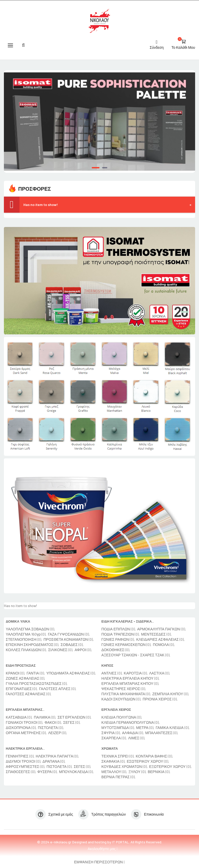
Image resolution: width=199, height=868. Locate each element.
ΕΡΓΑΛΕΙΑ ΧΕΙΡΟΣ (116, 709)
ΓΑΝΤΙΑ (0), (36, 673)
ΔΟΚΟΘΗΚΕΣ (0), (116, 650)
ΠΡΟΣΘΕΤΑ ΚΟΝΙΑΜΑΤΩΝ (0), (69, 639)
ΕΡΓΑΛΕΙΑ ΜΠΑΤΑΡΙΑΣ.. (25, 709)
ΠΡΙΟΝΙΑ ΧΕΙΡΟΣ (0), (160, 699)
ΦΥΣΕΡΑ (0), (48, 772)
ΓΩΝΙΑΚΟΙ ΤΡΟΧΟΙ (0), (24, 722)
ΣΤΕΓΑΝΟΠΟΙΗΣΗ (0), (24, 639)
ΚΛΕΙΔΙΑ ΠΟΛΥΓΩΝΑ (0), (122, 717)
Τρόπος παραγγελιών (108, 814)
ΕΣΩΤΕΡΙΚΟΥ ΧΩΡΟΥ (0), (148, 761)
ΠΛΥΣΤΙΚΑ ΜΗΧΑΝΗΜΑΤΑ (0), (126, 694)
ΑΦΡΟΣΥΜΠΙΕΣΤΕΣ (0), (25, 766)
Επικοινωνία (154, 814)
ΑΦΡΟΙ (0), (83, 650)
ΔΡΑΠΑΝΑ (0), (54, 761)
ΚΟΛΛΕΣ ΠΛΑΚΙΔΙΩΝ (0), (26, 650)
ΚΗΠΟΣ (107, 665)
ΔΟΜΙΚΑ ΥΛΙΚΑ (18, 621)
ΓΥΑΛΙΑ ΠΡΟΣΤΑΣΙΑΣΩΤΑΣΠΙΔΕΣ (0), (37, 683)
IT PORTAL (120, 842)
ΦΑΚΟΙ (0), (53, 722)
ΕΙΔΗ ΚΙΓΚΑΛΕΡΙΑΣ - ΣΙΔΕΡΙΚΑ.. (128, 621)
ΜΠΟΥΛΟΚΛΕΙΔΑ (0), (76, 772)
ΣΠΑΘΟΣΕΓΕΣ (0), (21, 772)
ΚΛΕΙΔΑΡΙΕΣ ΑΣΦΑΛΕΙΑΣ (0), (160, 639)
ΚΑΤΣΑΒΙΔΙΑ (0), (19, 717)
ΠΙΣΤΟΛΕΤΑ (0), (51, 728)
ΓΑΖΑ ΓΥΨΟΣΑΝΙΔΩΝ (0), (69, 634)
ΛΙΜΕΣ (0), (137, 738)
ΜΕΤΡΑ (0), (145, 728)
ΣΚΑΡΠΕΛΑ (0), (114, 738)
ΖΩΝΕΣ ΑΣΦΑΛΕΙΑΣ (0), (25, 678)
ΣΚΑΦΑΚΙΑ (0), (113, 761)
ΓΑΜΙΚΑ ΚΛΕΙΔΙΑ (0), (173, 728)
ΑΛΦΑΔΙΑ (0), (133, 733)
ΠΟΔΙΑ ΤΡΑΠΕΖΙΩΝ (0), (121, 634)
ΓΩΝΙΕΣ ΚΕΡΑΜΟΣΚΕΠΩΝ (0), (126, 645)
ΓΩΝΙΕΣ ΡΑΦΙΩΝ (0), (118, 639)
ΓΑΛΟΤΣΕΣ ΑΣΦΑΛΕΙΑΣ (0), (29, 694)
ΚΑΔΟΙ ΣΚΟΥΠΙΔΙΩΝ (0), (121, 699)
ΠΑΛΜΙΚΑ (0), (45, 717)
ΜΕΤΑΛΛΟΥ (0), (114, 772)
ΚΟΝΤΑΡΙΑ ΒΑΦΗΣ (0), (155, 756)
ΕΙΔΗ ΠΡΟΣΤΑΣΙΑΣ (21, 665)
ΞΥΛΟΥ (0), (137, 772)
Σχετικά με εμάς (61, 814)
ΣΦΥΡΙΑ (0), (111, 733)
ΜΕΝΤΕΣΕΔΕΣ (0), (156, 634)
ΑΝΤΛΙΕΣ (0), (112, 673)
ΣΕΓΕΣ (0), (72, 722)
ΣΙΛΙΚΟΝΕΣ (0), (61, 650)
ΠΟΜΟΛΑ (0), (164, 645)
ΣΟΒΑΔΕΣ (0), (72, 645)
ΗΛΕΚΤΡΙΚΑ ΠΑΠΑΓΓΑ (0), (58, 756)
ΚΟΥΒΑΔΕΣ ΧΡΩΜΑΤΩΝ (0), (125, 766)
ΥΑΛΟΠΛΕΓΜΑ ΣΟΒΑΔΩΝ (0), (30, 629)
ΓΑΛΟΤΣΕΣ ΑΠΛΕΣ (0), (58, 689)
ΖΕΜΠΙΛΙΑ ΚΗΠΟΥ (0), (171, 694)
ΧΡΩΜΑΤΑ (110, 748)
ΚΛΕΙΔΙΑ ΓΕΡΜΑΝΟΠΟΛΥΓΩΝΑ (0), (131, 722)
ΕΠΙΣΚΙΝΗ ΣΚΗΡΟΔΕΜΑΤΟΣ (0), (32, 645)
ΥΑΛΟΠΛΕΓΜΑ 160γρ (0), (26, 634)
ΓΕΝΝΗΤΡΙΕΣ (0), (20, 756)
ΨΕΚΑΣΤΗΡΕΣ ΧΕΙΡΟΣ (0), (124, 689)
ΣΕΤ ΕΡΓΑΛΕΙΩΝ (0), (74, 717)
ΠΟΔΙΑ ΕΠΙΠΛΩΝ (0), (119, 629)
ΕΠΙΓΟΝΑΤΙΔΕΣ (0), (22, 689)
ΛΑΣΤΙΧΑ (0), (160, 673)
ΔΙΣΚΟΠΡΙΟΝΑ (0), (21, 728)
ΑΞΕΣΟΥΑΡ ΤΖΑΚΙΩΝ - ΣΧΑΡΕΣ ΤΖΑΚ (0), (136, 655)
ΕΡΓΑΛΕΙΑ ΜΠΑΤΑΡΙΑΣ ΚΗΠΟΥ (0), (130, 683)
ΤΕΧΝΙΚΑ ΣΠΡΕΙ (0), (118, 756)
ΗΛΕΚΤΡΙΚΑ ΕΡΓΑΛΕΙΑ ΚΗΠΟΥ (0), (130, 678)
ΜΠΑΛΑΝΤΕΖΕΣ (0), (162, 733)
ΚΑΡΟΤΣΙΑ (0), (136, 673)
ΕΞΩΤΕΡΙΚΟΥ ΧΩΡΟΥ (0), (170, 766)
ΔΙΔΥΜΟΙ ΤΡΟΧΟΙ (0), (23, 761)
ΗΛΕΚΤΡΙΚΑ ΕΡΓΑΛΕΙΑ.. (25, 748)
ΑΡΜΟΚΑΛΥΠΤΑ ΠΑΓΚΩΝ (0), (162, 629)
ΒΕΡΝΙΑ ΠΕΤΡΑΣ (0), (118, 777)
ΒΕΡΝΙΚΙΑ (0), (159, 772)
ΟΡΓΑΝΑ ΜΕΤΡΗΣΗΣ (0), (26, 733)
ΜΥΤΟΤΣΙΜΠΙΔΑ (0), (118, 728)
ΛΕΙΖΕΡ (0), (58, 733)
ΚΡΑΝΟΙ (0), (15, 673)
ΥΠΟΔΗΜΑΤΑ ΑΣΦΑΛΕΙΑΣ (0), (71, 673)
